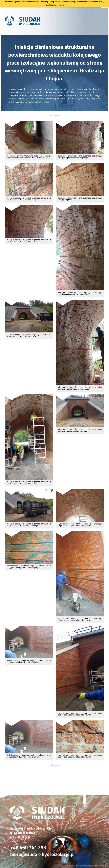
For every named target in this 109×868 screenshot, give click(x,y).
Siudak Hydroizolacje (81, 866)
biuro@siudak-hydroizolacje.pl (42, 854)
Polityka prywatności (101, 864)
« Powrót (55, 115)
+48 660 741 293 (28, 848)
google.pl (60, 5)
